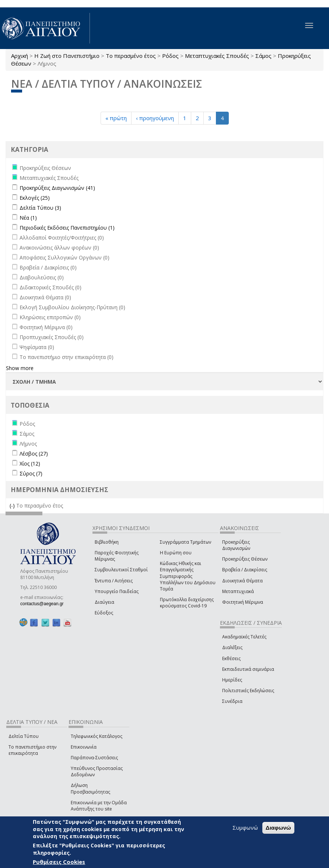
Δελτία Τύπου (24, 736)
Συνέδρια (232, 701)
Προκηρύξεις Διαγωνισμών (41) (57, 188)
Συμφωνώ (245, 827)
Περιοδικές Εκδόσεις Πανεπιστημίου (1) (67, 228)
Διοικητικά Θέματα (242, 581)
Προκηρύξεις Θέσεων (245, 559)
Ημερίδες (232, 680)
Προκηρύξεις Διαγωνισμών (236, 545)
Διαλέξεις (232, 647)
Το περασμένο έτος (131, 56)
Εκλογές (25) (35, 198)
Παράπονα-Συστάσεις (94, 758)
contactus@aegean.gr (44, 604)
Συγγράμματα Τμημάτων (185, 542)
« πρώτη (116, 118)
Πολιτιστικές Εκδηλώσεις (248, 691)
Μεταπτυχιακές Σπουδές (217, 56)
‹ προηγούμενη (155, 118)
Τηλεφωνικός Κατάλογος (97, 736)
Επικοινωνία (84, 747)
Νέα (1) (28, 218)
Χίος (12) (30, 463)
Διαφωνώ (278, 828)
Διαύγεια (104, 602)
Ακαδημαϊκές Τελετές (244, 637)
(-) (13, 506)
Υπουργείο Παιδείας (117, 591)
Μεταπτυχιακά (238, 591)
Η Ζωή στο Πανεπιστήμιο (67, 56)
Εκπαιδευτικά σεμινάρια (248, 669)
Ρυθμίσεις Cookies (59, 862)
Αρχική (20, 56)
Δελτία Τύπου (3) (40, 208)
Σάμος (263, 56)
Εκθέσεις (231, 658)
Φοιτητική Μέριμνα (243, 602)
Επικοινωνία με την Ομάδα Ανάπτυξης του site (99, 806)
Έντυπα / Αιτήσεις (114, 581)
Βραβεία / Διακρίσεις (245, 570)
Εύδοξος (104, 613)
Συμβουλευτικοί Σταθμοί (121, 570)
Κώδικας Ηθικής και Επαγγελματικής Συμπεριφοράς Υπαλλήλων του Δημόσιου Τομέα (188, 576)
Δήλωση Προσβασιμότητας (90, 788)
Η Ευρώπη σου (176, 553)
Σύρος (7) (31, 473)
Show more (20, 368)
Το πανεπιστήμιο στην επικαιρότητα (32, 750)
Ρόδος (170, 56)
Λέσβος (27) (34, 454)
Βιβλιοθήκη (107, 542)
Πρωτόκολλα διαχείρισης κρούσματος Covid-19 (187, 603)
